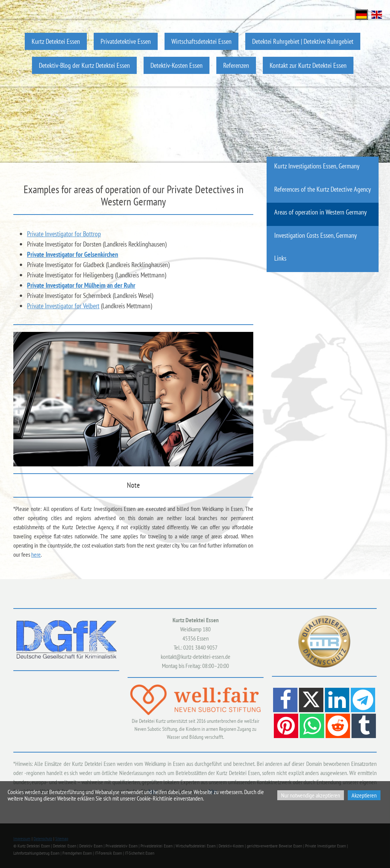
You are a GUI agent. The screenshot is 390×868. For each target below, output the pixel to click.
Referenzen (236, 65)
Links (280, 258)
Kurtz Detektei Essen (56, 41)
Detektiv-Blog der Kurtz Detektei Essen (84, 65)
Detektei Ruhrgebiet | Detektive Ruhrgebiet (303, 41)
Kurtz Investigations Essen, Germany (317, 166)
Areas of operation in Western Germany (320, 212)
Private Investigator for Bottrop (64, 234)
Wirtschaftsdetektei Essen (201, 41)
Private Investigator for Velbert (63, 306)
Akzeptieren (364, 795)
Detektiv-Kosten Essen (177, 65)
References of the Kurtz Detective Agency (323, 189)
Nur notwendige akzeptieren (311, 795)
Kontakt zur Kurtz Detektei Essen (308, 65)
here (36, 554)
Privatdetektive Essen (126, 41)
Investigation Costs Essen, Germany (316, 235)
